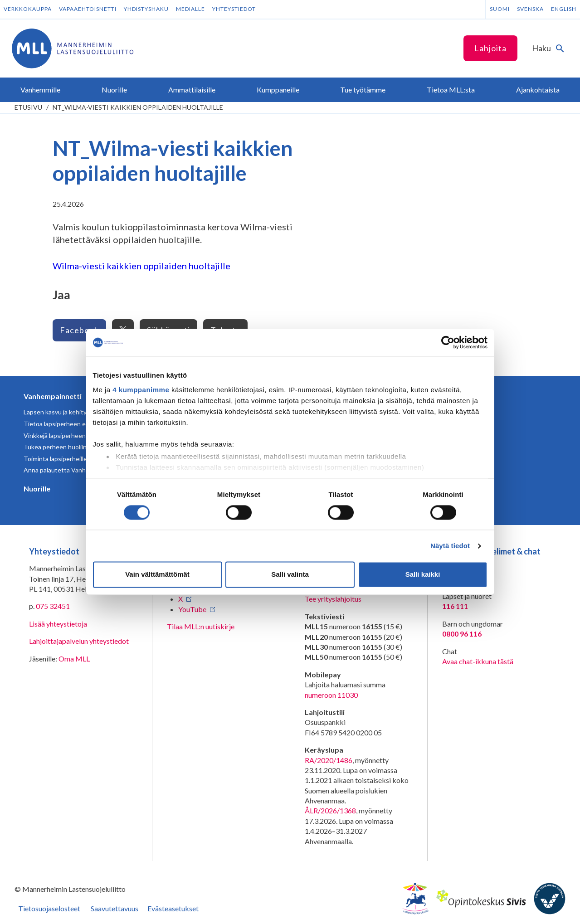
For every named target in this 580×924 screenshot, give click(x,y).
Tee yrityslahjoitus (333, 599)
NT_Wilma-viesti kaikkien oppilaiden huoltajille (138, 107)
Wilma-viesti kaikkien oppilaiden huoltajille (141, 266)
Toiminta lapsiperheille (55, 459)
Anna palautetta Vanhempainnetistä (75, 470)
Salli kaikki (423, 575)
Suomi (500, 9)
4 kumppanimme (141, 390)
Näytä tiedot (450, 546)
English (564, 9)
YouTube (192, 609)
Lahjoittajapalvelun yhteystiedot (79, 641)
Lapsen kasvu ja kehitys (57, 412)
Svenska (530, 9)
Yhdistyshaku (146, 9)
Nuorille (37, 489)
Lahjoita (490, 48)
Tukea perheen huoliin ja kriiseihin (71, 447)
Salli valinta (290, 575)
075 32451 (53, 606)
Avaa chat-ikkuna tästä (478, 661)
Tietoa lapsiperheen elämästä (66, 424)
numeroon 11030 (331, 695)
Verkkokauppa (28, 9)
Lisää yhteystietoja (58, 624)
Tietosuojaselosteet (49, 908)
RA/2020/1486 (329, 760)
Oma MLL (74, 659)
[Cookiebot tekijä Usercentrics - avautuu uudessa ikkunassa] (448, 342)
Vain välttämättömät (157, 575)
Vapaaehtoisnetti (88, 9)
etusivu (28, 107)
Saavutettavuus (115, 908)
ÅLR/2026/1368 (330, 810)
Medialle (190, 9)
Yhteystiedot (234, 9)
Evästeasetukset (173, 908)
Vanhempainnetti (53, 396)
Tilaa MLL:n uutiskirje (201, 626)
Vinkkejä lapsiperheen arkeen (65, 435)
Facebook (79, 330)
